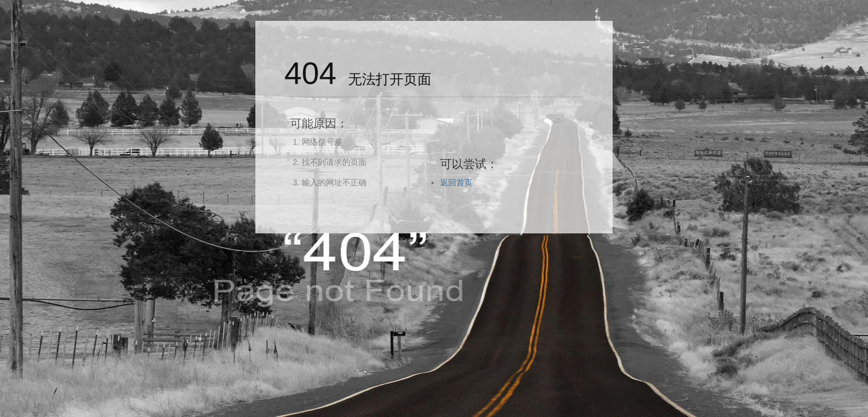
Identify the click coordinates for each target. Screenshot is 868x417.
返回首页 (456, 182)
